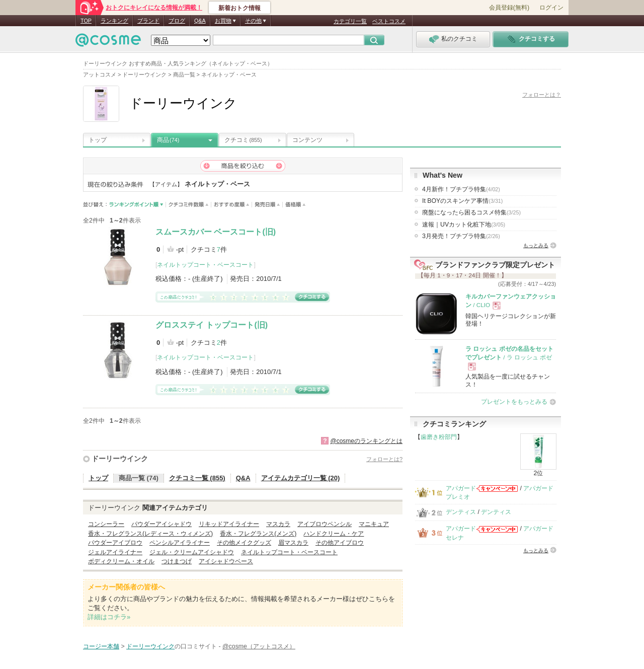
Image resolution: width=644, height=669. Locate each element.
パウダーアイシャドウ (162, 524)
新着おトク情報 (239, 8)
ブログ (177, 21)
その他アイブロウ (340, 543)
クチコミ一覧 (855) (197, 478)
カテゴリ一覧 (350, 21)
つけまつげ (177, 561)
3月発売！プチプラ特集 (461, 236)
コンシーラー (106, 524)
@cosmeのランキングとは (366, 441)
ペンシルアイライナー (180, 543)
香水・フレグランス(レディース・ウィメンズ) (150, 534)
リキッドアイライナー (229, 524)
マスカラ (278, 524)
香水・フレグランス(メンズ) (258, 534)
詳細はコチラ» (109, 617)
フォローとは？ (542, 95)
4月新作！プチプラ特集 (461, 189)
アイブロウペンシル (325, 524)
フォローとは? (384, 459)
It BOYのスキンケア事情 (462, 201)
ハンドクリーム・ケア (334, 534)
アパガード (461, 488)
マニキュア (374, 524)
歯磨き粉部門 (439, 437)
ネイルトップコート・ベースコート (205, 265)
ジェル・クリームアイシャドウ (192, 552)
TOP (86, 21)
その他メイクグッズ (244, 543)
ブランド (148, 21)
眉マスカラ (293, 543)
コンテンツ (307, 140)
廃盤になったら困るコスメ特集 (471, 212)
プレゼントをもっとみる (514, 402)
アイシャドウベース (226, 561)
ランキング (114, 21)
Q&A (200, 21)
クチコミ (243, 140)
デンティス (461, 512)
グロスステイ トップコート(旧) (212, 325)
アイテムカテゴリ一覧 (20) (301, 478)
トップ (98, 140)
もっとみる (536, 245)
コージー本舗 (101, 646)
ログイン (551, 8)
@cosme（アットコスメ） (259, 646)
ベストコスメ (389, 21)
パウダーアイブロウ (115, 543)
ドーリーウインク (120, 459)
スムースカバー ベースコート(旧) (216, 232)
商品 (168, 140)
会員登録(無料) (509, 8)
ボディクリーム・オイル (121, 561)
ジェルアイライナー (115, 552)
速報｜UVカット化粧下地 (464, 225)
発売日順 (267, 205)
